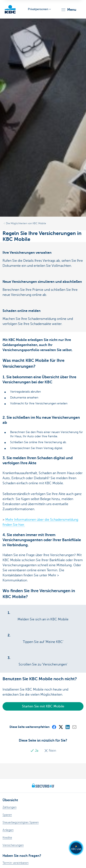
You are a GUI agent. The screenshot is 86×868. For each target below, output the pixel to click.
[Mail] (74, 727)
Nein (50, 751)
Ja (35, 751)
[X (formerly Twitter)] (61, 727)
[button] (69, 10)
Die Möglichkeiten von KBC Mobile (26, 223)
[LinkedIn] (67, 727)
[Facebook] (54, 727)
